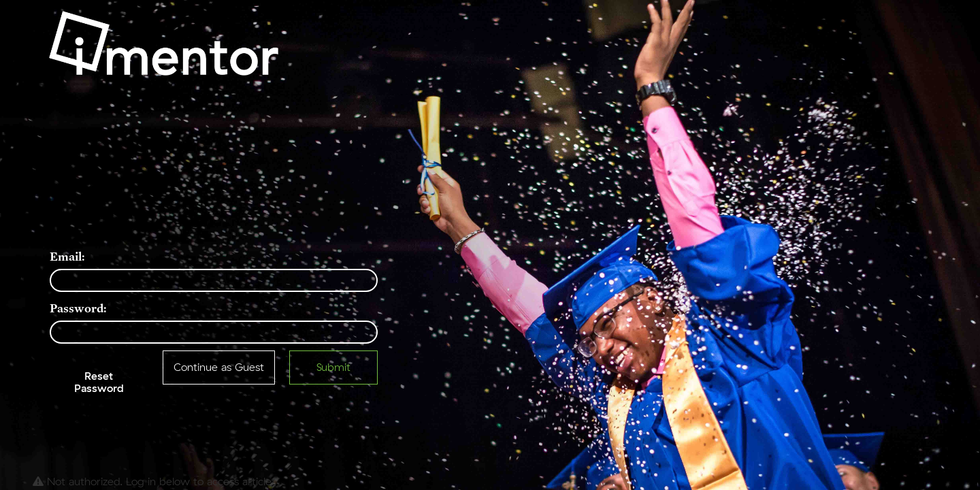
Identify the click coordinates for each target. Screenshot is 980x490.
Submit (333, 367)
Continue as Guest (219, 367)
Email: (67, 256)
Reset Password (99, 382)
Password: (78, 308)
